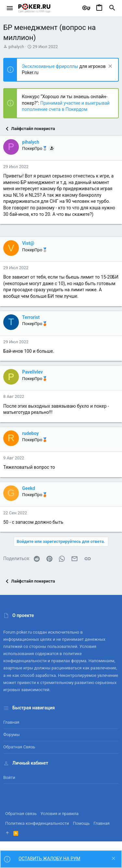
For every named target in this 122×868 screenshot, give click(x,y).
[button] (10, 8)
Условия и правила (60, 814)
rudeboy (30, 433)
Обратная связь (19, 747)
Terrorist (31, 317)
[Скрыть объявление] (109, 67)
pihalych (16, 47)
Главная (11, 722)
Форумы (12, 735)
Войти (9, 777)
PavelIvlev (33, 372)
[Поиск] (112, 8)
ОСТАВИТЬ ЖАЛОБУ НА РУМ (49, 859)
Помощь (81, 823)
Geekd (29, 488)
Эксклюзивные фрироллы (51, 66)
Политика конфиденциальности (37, 823)
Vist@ (28, 243)
